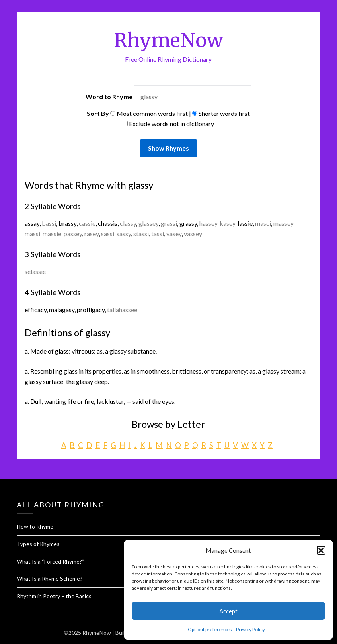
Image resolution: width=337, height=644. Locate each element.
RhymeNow (168, 40)
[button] (321, 550)
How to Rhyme (35, 526)
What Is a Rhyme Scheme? (50, 578)
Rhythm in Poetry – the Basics (54, 596)
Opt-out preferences (210, 629)
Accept (228, 611)
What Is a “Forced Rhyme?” (50, 561)
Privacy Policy (250, 629)
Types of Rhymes (38, 544)
